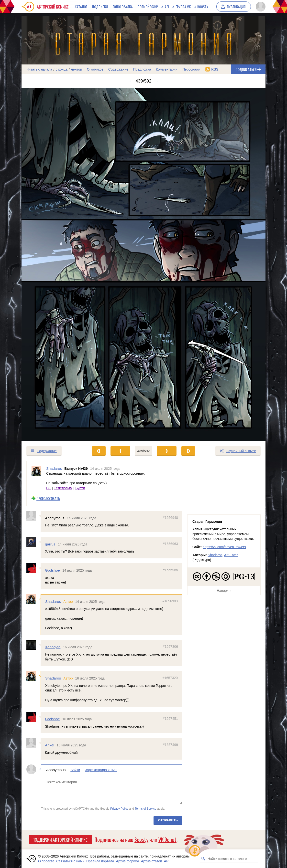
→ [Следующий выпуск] (156, 81)
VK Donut (167, 839)
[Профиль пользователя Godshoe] (33, 568)
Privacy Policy (119, 809)
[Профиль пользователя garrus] (33, 542)
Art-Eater (231, 555)
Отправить (168, 820)
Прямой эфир (148, 7)
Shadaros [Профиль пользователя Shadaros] (54, 468)
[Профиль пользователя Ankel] (33, 743)
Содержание (118, 69)
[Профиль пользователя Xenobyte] (33, 645)
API (167, 7)
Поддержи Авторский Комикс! (61, 839)
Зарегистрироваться (101, 770)
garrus (50, 544)
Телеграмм (63, 488)
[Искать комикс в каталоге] (203, 859)
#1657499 (170, 745)
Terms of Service (146, 809)
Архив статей (152, 861)
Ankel (50, 745)
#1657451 (170, 719)
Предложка (142, 69)
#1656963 (170, 544)
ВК (49, 488)
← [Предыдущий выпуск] (131, 81)
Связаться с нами (70, 861)
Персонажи (191, 69)
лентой (77, 69)
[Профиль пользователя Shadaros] (36, 476)
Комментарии (167, 69)
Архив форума (128, 861)
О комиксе (95, 69)
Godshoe (52, 570)
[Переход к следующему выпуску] (143, 265)
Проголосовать (48, 498)
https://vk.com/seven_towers (224, 547)
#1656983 (170, 601)
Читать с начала (39, 69)
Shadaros (53, 601)
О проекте (46, 861)
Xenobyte (53, 647)
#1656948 (170, 518)
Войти (75, 770)
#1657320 (170, 678)
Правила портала (100, 861)
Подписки (100, 7)
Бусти (80, 488)
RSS (215, 69)
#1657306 (170, 647)
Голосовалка (123, 7)
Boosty (203, 7)
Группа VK (183, 7)
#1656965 (170, 570)
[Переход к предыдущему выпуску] (52, 265)
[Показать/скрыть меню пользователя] (260, 7)
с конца (62, 69)
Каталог (81, 7)
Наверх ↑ (224, 591)
